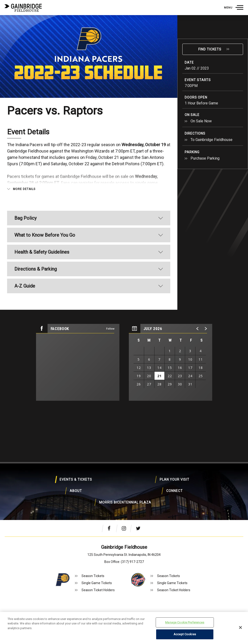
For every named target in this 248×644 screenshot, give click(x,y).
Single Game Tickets (97, 583)
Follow (110, 328)
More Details (24, 189)
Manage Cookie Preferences (185, 622)
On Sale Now (201, 121)
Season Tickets (93, 576)
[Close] (240, 627)
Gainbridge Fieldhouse (24, 8)
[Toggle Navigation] (234, 8)
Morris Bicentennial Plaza (162, 499)
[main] (124, 213)
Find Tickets (210, 49)
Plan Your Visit (125, 483)
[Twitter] (139, 528)
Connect (88, 499)
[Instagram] (125, 528)
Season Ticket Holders (98, 590)
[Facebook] (111, 528)
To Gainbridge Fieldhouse (211, 140)
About (199, 483)
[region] (171, 362)
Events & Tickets (51, 483)
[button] (198, 329)
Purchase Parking (205, 158)
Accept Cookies (185, 634)
